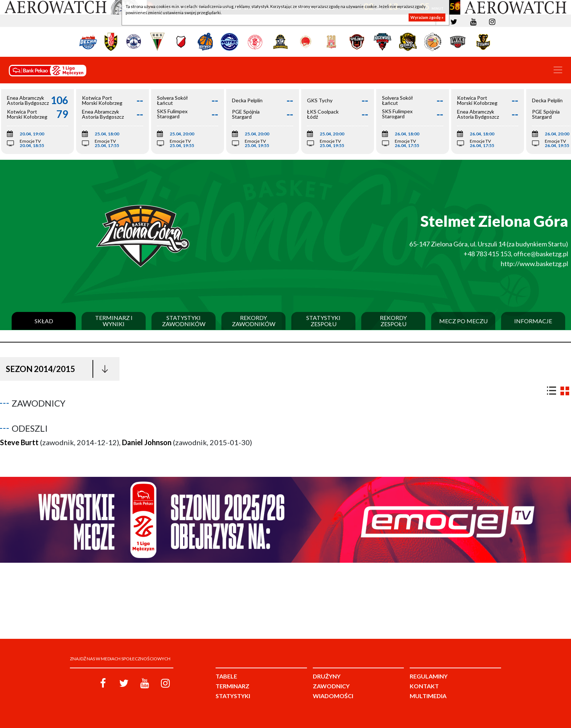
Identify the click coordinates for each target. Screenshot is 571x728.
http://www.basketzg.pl (534, 264)
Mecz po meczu (463, 321)
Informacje (533, 321)
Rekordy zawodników (254, 321)
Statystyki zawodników (184, 321)
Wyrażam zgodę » (427, 17)
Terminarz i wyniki (114, 321)
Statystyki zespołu (323, 321)
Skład (44, 321)
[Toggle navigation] (558, 70)
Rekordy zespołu (393, 321)
